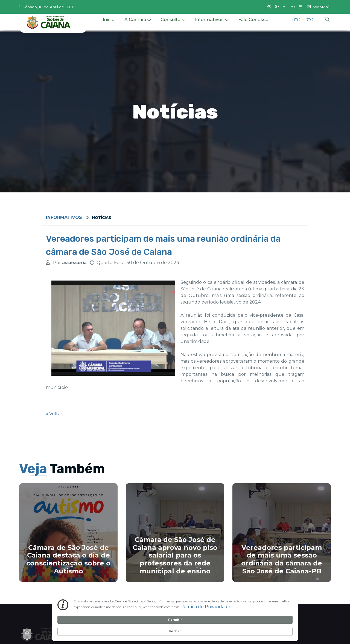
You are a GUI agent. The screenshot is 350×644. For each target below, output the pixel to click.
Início (109, 24)
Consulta (173, 24)
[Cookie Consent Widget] (175, 626)
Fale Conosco (253, 24)
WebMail (318, 7)
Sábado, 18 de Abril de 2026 (47, 7)
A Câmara (138, 24)
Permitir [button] (252, 625)
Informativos (212, 24)
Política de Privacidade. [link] (115, 630)
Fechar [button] (281, 626)
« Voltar (54, 414)
